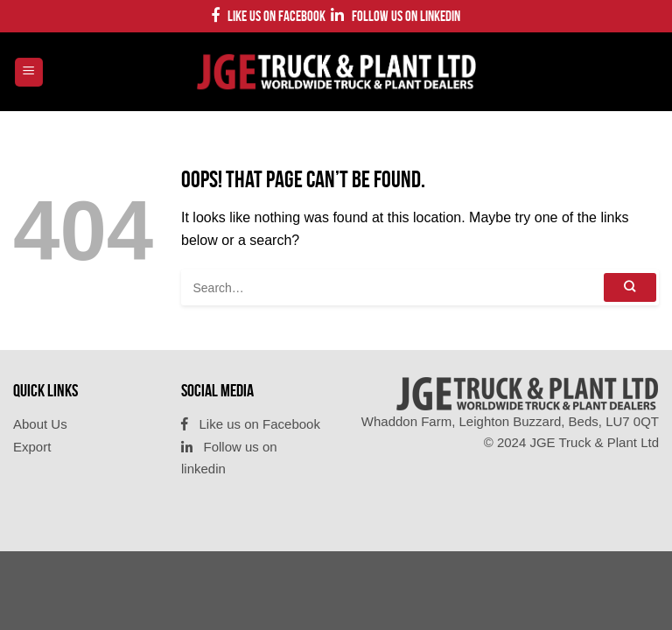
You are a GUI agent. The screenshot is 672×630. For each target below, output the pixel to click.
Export (32, 447)
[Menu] (29, 72)
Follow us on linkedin (395, 15)
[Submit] (630, 287)
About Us (40, 424)
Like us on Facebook (269, 15)
